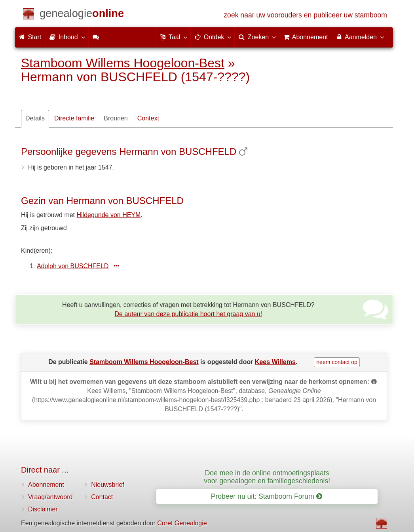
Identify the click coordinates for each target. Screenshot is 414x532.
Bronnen (116, 118)
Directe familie (74, 118)
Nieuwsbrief (108, 485)
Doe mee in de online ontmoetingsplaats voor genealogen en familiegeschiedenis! (267, 477)
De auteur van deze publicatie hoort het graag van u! (189, 314)
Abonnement (46, 485)
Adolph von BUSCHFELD (73, 266)
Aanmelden (360, 37)
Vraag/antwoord (50, 497)
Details (35, 118)
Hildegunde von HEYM (109, 215)
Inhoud (67, 37)
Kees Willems (275, 362)
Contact (102, 497)
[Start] (82, 15)
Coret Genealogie (182, 523)
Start (30, 37)
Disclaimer (43, 509)
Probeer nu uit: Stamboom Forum (267, 496)
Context (148, 118)
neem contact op (337, 362)
